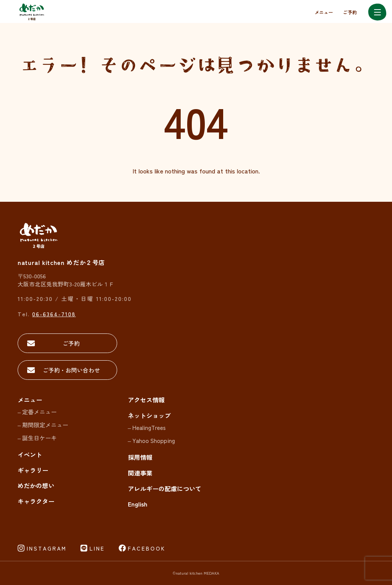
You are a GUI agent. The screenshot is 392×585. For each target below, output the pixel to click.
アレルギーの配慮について (165, 489)
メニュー (324, 12)
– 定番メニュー (37, 412)
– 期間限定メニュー (43, 425)
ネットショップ (149, 415)
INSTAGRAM (47, 548)
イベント (30, 454)
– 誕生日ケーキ (37, 438)
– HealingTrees (147, 427)
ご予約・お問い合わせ (71, 370)
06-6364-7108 (54, 314)
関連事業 (140, 473)
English (138, 504)
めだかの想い (36, 485)
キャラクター (36, 501)
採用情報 (140, 457)
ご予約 (350, 12)
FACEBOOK (147, 548)
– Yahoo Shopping (151, 440)
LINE (97, 548)
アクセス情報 (146, 400)
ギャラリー (33, 470)
